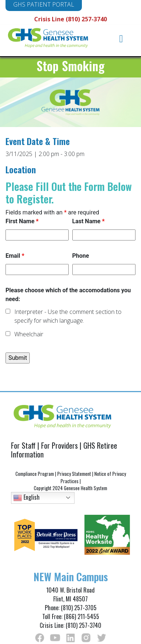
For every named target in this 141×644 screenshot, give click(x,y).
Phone (81, 256)
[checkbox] (8, 311)
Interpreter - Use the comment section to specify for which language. (68, 316)
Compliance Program (35, 474)
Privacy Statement (74, 474)
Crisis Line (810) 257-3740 (70, 19)
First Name (22, 221)
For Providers (59, 445)
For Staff (23, 445)
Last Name (88, 221)
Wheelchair (29, 334)
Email (15, 256)
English (26, 497)
